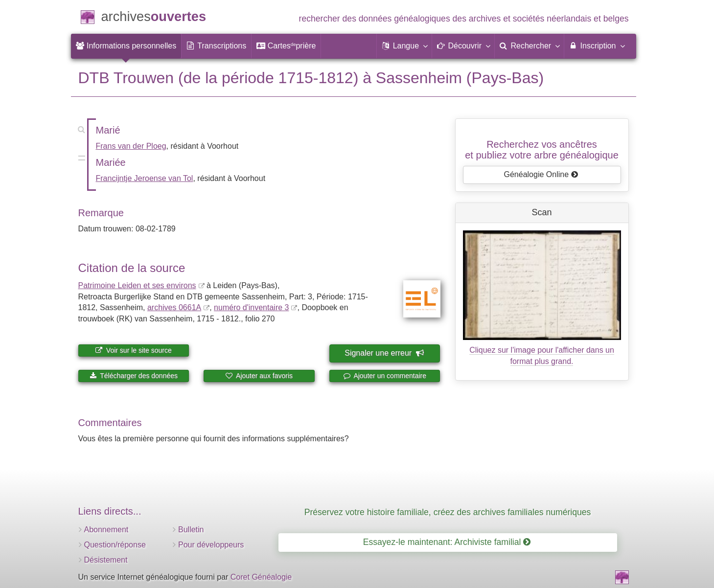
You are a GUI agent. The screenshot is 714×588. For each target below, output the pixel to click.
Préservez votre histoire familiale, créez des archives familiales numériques (448, 512)
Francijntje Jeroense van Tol (145, 178)
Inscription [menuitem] (596, 45)
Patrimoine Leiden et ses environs (137, 285)
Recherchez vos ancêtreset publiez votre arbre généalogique (542, 150)
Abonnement (106, 530)
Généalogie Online (541, 174)
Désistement (106, 560)
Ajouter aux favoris (259, 376)
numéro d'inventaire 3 (251, 307)
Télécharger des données (134, 376)
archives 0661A (174, 307)
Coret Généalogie (261, 577)
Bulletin (191, 530)
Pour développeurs (211, 545)
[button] (404, 46)
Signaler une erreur (384, 353)
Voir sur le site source (134, 350)
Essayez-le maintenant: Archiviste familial (447, 542)
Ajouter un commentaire (385, 376)
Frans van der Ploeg (131, 146)
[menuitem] (126, 46)
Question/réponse (115, 545)
